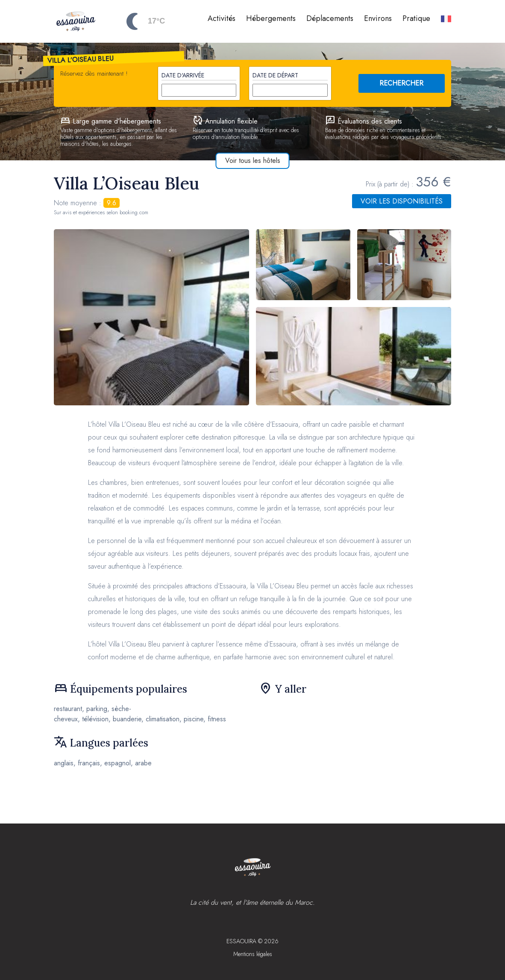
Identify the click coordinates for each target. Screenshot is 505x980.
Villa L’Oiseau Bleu (81, 59)
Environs (378, 18)
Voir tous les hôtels (253, 161)
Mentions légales (253, 954)
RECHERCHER (401, 83)
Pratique (416, 18)
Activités (222, 18)
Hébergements (271, 18)
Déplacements (330, 18)
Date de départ (275, 75)
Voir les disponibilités (402, 201)
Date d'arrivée (183, 75)
